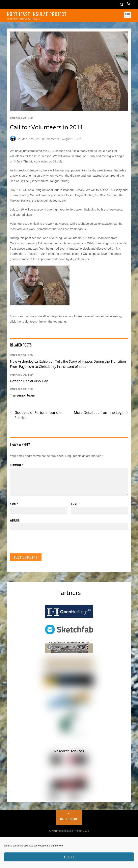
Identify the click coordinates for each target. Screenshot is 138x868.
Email (75, 504)
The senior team (23, 395)
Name (14, 504)
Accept (69, 857)
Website (15, 520)
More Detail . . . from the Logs (101, 413)
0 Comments (51, 139)
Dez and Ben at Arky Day (29, 381)
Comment (16, 465)
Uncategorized (21, 118)
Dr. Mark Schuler (28, 139)
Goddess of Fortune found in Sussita (36, 415)
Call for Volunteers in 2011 (47, 127)
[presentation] (40, 544)
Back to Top (69, 819)
